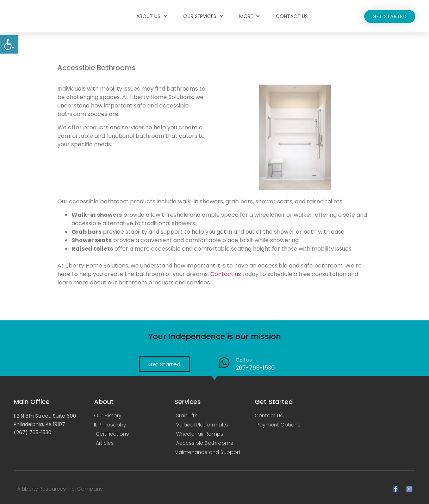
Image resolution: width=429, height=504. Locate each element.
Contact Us (292, 16)
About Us (152, 16)
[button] (9, 44)
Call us (244, 360)
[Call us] (224, 362)
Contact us (226, 274)
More (249, 16)
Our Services (203, 16)
